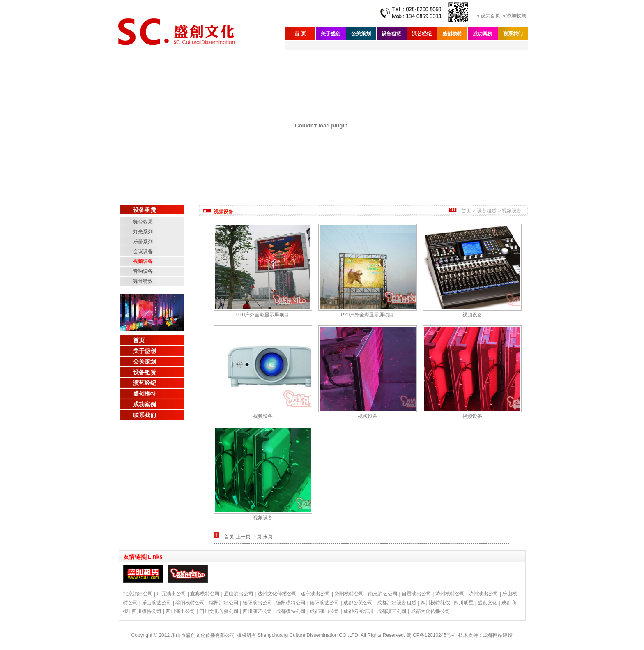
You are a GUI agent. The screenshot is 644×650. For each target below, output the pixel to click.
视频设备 (143, 261)
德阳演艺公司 (324, 603)
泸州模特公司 (450, 594)
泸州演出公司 (483, 594)
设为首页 (490, 16)
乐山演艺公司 (156, 603)
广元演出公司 (171, 594)
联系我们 (513, 34)
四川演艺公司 (258, 611)
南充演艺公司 (383, 594)
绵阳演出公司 (224, 603)
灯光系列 (143, 232)
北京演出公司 (138, 594)
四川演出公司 (180, 611)
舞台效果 (143, 222)
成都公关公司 (358, 603)
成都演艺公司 (392, 611)
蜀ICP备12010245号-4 (431, 635)
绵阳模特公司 (190, 603)
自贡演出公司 (416, 594)
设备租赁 (391, 34)
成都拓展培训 (358, 611)
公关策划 (361, 34)
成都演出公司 (324, 611)
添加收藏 (516, 16)
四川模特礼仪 (435, 603)
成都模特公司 (291, 611)
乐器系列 (143, 242)
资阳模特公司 (349, 594)
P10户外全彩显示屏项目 (263, 315)
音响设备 (143, 271)
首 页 (300, 34)
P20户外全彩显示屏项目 (367, 315)
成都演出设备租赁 (397, 603)
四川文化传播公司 (219, 611)
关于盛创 (331, 34)
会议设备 (143, 251)
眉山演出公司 (239, 594)
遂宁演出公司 (315, 594)
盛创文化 (488, 603)
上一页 (243, 537)
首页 (139, 340)
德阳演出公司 (258, 603)
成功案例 (483, 34)
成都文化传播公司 (430, 611)
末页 (268, 537)
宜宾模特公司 (205, 594)
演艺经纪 (422, 34)
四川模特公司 (147, 611)
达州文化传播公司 (277, 594)
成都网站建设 (498, 635)
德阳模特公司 (291, 603)
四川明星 (464, 603)
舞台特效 (143, 281)
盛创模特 (452, 34)
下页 (257, 537)
